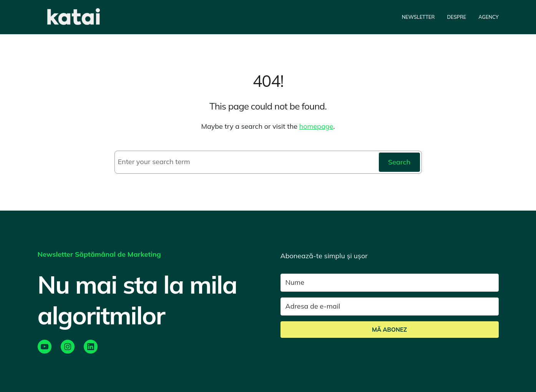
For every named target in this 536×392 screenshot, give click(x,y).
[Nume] (390, 283)
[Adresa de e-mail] (390, 306)
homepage (316, 126)
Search (399, 162)
